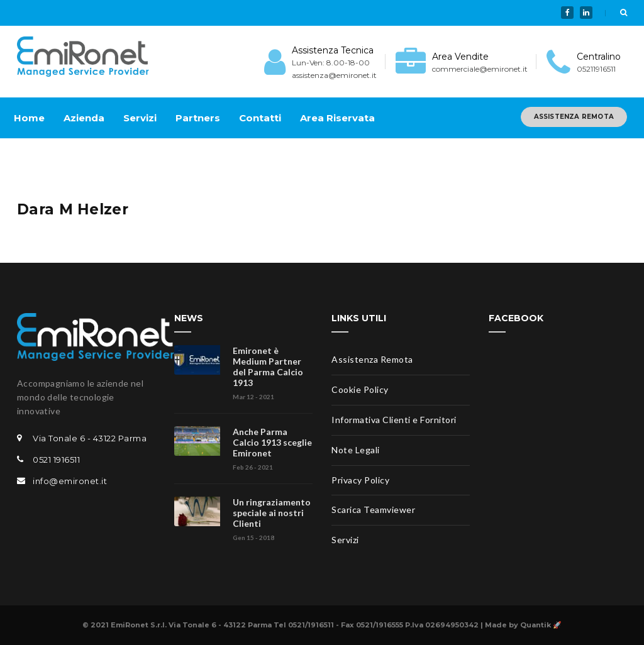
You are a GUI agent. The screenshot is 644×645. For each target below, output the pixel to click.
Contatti (260, 118)
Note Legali (356, 450)
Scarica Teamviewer (373, 510)
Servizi (140, 118)
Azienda (84, 118)
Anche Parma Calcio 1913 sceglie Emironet (272, 442)
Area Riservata (337, 118)
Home (29, 118)
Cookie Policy (360, 389)
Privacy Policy (360, 480)
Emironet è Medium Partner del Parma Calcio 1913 (268, 367)
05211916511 (596, 69)
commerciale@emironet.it (480, 69)
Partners (198, 118)
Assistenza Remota (372, 359)
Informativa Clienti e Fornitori (394, 420)
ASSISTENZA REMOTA (574, 117)
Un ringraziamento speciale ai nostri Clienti (272, 513)
